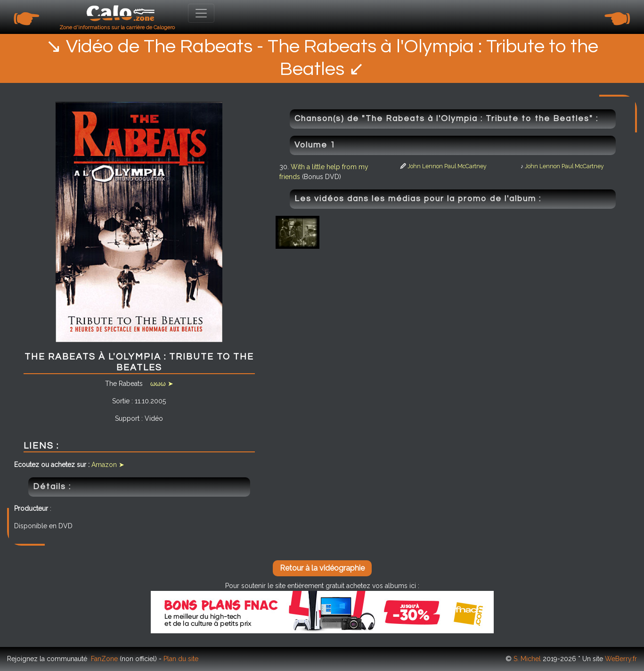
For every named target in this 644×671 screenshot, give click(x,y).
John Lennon (425, 166)
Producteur (31, 508)
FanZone (104, 659)
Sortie (121, 401)
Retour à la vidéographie (322, 568)
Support (127, 418)
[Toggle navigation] (201, 13)
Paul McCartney (465, 166)
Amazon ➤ (108, 465)
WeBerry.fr (621, 659)
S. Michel (527, 659)
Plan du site (181, 659)
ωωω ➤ (162, 384)
